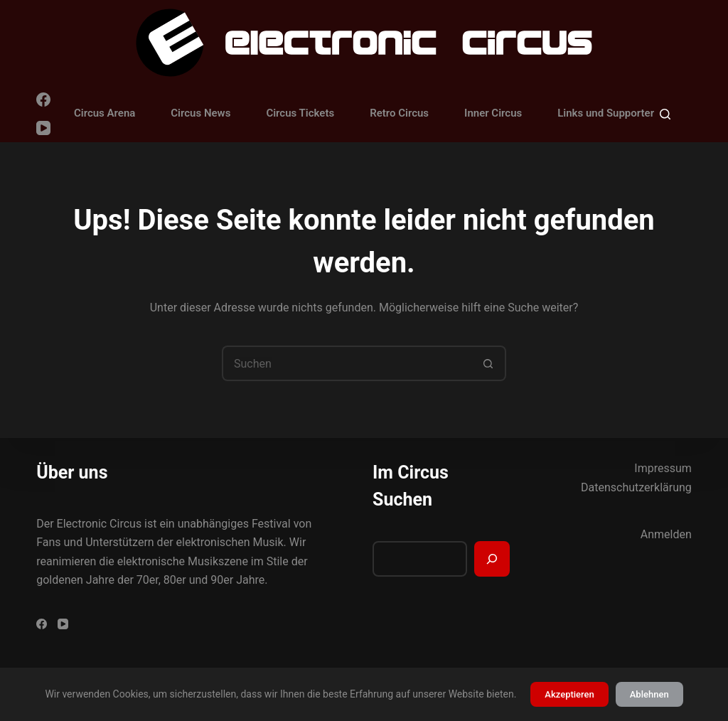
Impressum (663, 468)
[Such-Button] (488, 363)
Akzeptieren (569, 694)
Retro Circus (399, 113)
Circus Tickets (300, 113)
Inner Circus (493, 113)
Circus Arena (105, 113)
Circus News (200, 113)
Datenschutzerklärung (636, 487)
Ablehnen (649, 694)
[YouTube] (43, 128)
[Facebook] (43, 100)
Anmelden (666, 534)
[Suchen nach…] (346, 363)
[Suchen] (665, 114)
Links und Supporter (606, 113)
